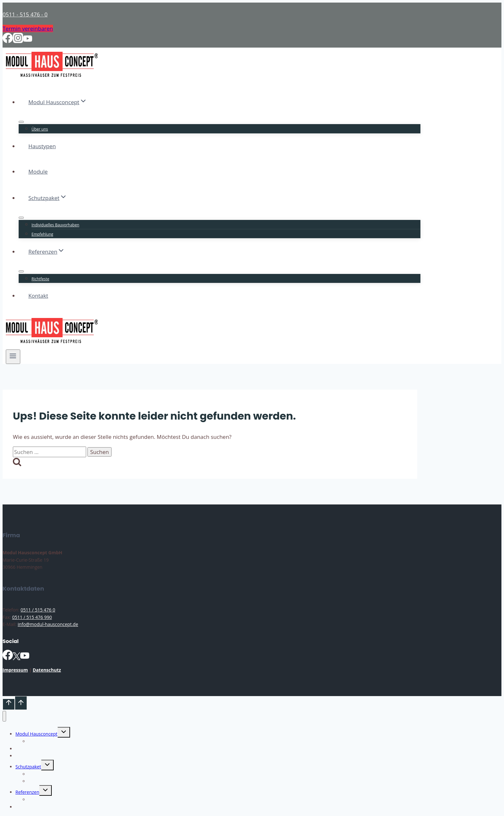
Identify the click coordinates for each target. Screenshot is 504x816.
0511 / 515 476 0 (38, 610)
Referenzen (27, 792)
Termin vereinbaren (28, 28)
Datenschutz (47, 670)
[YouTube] (28, 41)
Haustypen (42, 146)
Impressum (15, 670)
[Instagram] (18, 41)
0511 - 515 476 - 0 (25, 14)
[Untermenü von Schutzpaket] (21, 218)
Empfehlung (42, 234)
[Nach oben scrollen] (9, 704)
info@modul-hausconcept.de (48, 624)
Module (38, 172)
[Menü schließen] (4, 716)
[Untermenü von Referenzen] (21, 271)
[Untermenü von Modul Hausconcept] (21, 122)
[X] (17, 658)
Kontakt (38, 296)
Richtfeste (40, 279)
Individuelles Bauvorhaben (55, 225)
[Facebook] (8, 41)
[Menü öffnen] (13, 357)
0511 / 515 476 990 (32, 617)
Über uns (40, 129)
